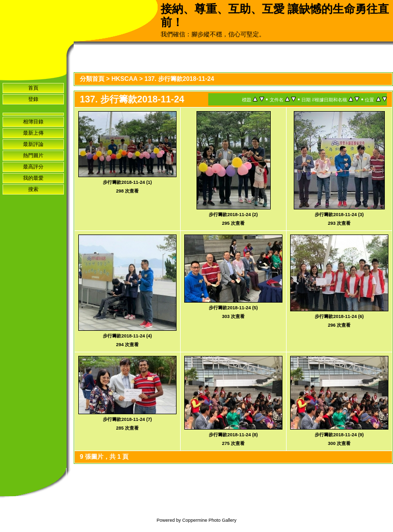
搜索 (33, 189)
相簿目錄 (33, 122)
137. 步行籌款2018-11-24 (179, 79)
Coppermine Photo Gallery (209, 520)
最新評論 (33, 144)
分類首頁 (92, 79)
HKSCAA (125, 79)
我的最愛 (33, 178)
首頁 (33, 88)
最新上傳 (33, 133)
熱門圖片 (33, 155)
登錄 (33, 99)
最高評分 (33, 167)
